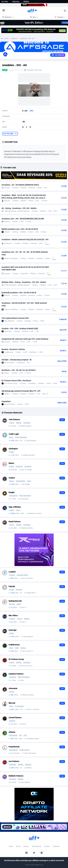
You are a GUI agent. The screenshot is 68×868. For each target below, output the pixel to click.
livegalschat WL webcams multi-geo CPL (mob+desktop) (25, 339)
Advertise (56, 846)
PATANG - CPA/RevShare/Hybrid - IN (17, 360)
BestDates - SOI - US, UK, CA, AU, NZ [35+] (19, 370)
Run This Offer (10, 134)
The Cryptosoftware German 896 (15, 318)
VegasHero (6, 401)
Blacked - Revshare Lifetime (13, 349)
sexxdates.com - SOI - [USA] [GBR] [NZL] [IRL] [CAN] (23, 219)
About (18, 846)
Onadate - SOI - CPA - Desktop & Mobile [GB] (20, 329)
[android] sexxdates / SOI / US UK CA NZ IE (19, 293)
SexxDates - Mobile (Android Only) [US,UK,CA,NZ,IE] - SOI (25, 239)
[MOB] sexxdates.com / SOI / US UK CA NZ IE (20, 229)
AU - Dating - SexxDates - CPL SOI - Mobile (19, 208)
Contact (47, 846)
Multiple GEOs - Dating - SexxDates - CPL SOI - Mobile (24, 282)
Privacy (26, 846)
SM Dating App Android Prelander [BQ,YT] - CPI (21, 391)
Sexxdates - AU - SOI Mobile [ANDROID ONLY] (20, 185)
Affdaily (26, 2)
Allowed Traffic (10, 151)
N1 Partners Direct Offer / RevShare (16, 381)
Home (6, 39)
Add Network (36, 846)
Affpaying (16, 2)
